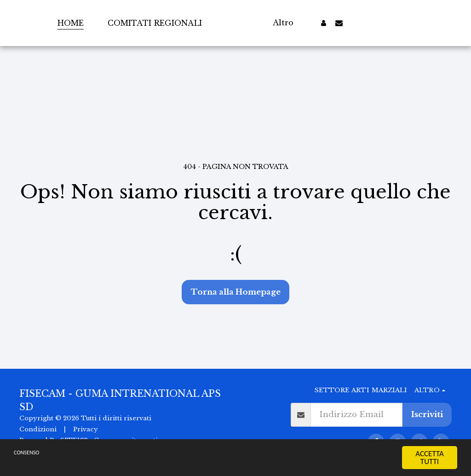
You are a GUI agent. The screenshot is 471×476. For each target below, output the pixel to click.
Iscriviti (427, 415)
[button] (360, 23)
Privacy (86, 429)
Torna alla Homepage (236, 292)
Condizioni (38, 429)
